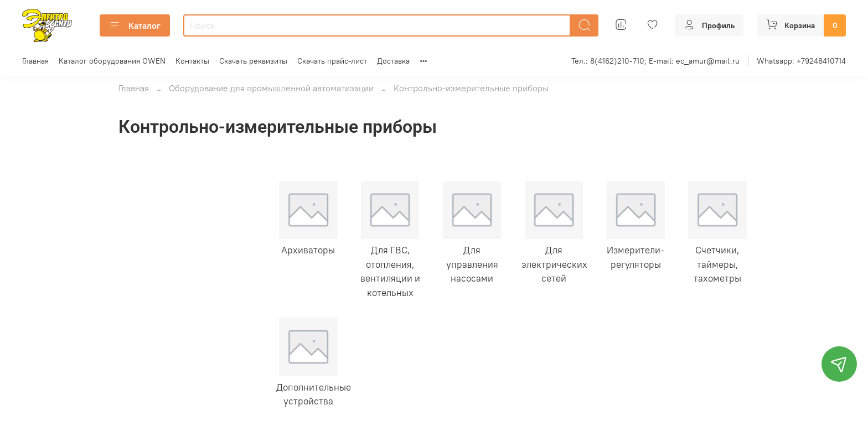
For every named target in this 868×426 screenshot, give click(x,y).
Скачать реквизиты (253, 61)
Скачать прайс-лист (332, 61)
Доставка (393, 61)
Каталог (135, 25)
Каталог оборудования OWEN (112, 61)
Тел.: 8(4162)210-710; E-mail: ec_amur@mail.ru (655, 61)
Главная (35, 61)
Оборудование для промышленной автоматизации (271, 88)
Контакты (192, 61)
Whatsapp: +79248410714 (801, 61)
